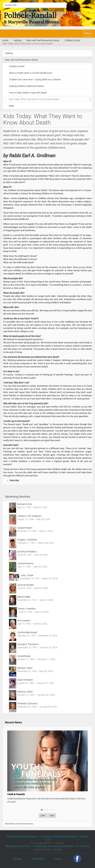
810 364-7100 (83, 846)
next (52, 815)
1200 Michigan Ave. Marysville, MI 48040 (53, 846)
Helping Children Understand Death (26, 86)
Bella (11, 106)
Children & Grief (72, 40)
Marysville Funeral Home (18, 846)
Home (5, 40)
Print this (14, 480)
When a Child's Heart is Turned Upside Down (31, 73)
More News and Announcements (19, 824)
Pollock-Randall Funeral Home (22, 837)
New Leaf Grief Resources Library (43, 40)
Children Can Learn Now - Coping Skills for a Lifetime (35, 80)
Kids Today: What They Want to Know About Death (34, 99)
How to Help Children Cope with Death (28, 93)
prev (43, 815)
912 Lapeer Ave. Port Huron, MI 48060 (58, 837)
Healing (17, 40)
